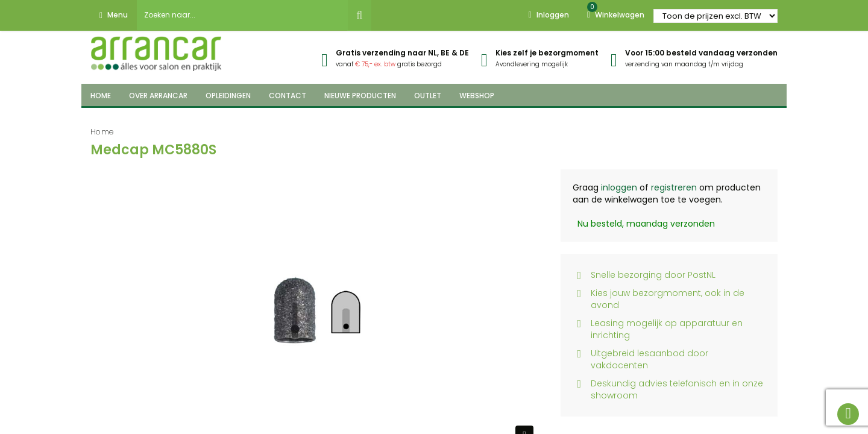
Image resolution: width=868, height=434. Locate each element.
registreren (674, 187)
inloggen (619, 187)
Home (102, 132)
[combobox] (242, 15)
